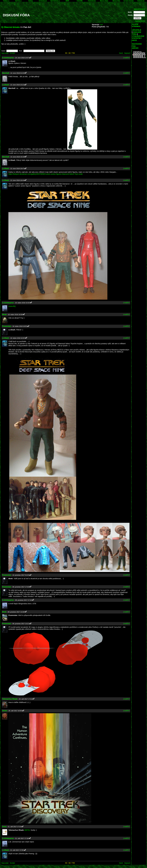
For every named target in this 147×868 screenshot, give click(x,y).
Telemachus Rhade (10, 699)
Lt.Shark (6, 85)
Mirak (4, 314)
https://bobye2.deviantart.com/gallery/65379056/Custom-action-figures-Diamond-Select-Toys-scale (46, 174)
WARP (67, 1)
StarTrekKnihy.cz (55, 1)
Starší (121, 53)
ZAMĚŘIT (126, 58)
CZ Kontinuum (43, 1)
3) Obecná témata (10, 27)
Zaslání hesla (140, 21)
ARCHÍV (135, 48)
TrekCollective (92, 1)
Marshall (6, 73)
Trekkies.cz (6, 1)
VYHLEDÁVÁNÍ (138, 36)
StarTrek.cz (18, 1)
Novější (12, 53)
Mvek (4, 612)
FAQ (134, 46)
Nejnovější (5, 53)
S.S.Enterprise (8, 58)
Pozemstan (7, 326)
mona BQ (12, 306)
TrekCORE (80, 1)
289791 (27, 830)
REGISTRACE (139, 9)
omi (101, 25)
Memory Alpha (104, 1)
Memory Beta (116, 1)
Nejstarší (127, 53)
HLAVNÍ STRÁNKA (136, 25)
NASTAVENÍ (137, 44)
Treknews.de (141, 1)
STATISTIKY (137, 38)
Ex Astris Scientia (129, 1)
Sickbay (31, 1)
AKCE (134, 40)
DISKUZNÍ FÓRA (137, 33)
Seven (5, 711)
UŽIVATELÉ (137, 30)
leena (4, 827)
